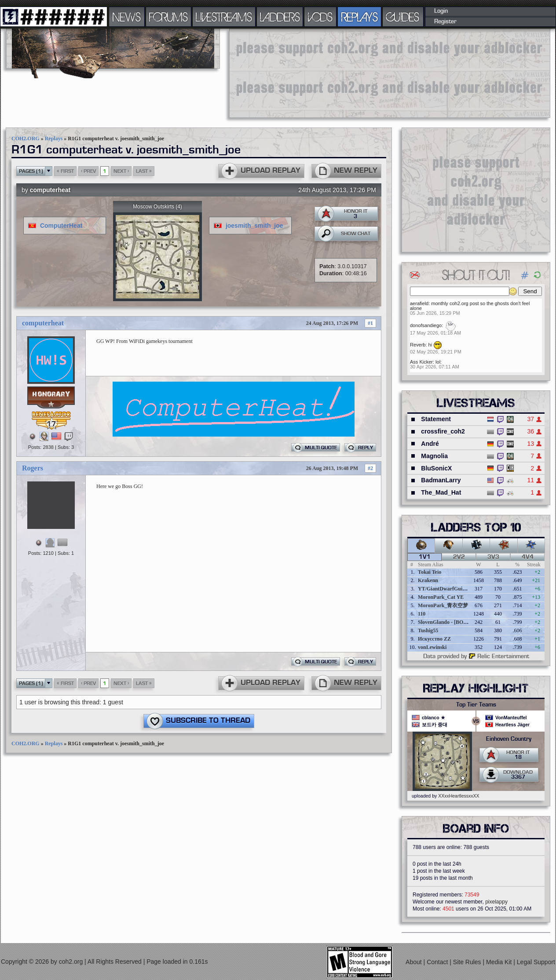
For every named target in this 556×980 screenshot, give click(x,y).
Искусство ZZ (434, 639)
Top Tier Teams (476, 705)
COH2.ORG (26, 138)
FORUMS (168, 17)
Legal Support (536, 962)
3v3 (493, 557)
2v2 (459, 557)
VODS (320, 17)
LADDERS (280, 17)
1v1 (425, 557)
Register (445, 22)
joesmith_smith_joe (254, 226)
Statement (436, 419)
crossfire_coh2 (443, 431)
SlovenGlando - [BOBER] (447, 622)
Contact (438, 962)
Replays (54, 138)
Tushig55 (428, 630)
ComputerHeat (61, 226)
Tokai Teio (430, 572)
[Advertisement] (284, 73)
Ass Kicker (421, 362)
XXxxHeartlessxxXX (459, 796)
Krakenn (428, 580)
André (430, 444)
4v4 (528, 557)
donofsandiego (426, 325)
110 (422, 614)
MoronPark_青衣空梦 (443, 605)
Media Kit (500, 962)
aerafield (419, 303)
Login (441, 11)
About (414, 962)
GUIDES (403, 17)
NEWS (127, 17)
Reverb (418, 345)
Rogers (33, 468)
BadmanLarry (441, 480)
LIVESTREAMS (224, 17)
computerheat (50, 190)
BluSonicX (436, 468)
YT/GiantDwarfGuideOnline (450, 589)
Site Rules (468, 962)
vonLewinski (432, 647)
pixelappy (496, 902)
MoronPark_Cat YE (441, 597)
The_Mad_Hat (441, 492)
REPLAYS (360, 17)
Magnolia (434, 456)
